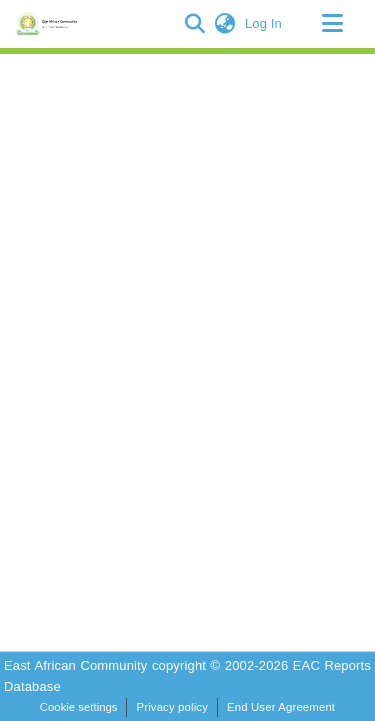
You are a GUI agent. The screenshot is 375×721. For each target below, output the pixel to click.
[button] (195, 24)
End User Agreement (281, 707)
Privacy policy (172, 707)
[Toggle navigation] (332, 24)
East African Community (78, 665)
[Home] (49, 24)
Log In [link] (264, 23)
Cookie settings (79, 707)
